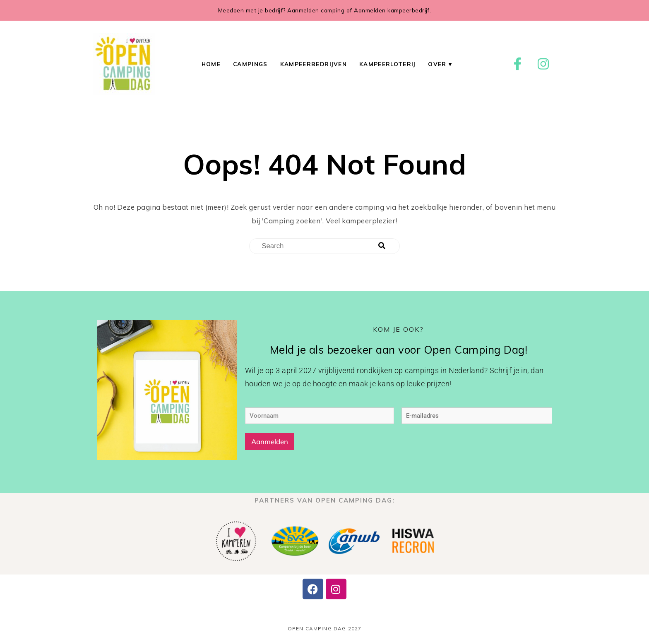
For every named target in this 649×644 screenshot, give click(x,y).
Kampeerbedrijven (314, 64)
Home (211, 64)
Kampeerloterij (387, 64)
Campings (250, 64)
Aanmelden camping (316, 10)
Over (437, 64)
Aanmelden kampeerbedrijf (392, 10)
